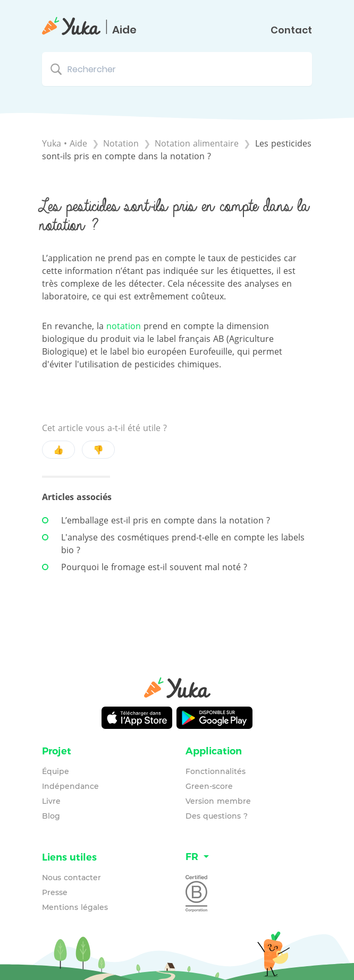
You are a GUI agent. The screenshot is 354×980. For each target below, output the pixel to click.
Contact (291, 30)
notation (124, 326)
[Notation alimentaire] (198, 143)
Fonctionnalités (216, 771)
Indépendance (70, 786)
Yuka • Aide (65, 143)
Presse (55, 892)
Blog (51, 816)
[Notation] (122, 143)
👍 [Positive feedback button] (58, 450)
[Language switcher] (249, 857)
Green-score (209, 786)
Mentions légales (75, 907)
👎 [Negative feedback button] (98, 450)
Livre (51, 801)
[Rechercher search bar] (177, 69)
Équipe (56, 771)
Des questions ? (217, 816)
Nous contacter (71, 878)
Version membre (218, 801)
